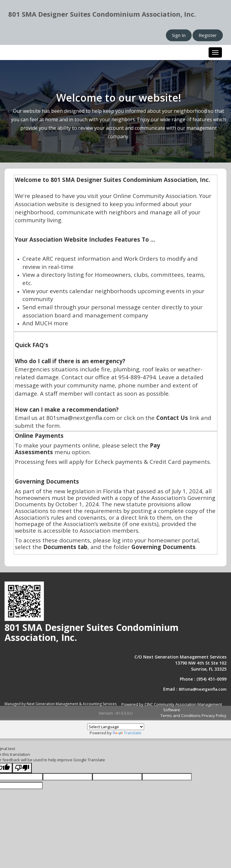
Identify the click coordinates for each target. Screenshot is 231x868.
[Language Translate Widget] (116, 727)
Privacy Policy (214, 716)
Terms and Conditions (181, 716)
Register (208, 35)
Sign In (179, 35)
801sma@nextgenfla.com (203, 689)
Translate (127, 733)
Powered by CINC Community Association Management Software (172, 707)
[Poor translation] (22, 768)
